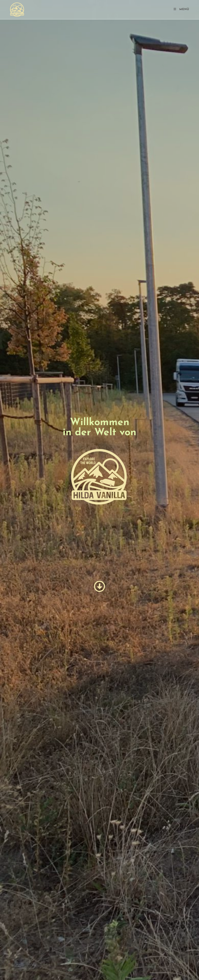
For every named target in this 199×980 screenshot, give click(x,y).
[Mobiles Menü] (181, 9)
